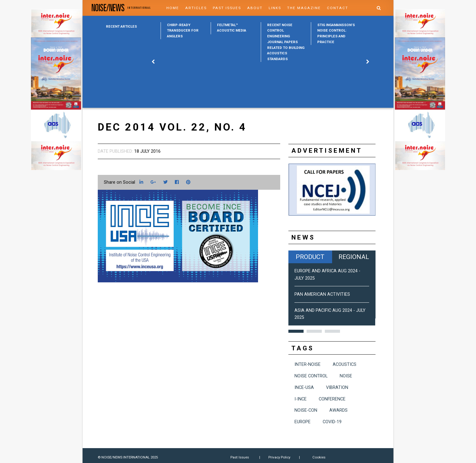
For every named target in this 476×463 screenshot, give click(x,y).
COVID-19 (332, 422)
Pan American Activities (322, 294)
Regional (354, 257)
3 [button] (332, 331)
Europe (303, 422)
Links (275, 8)
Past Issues (227, 8)
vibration (337, 388)
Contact (338, 8)
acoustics (345, 364)
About (255, 8)
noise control (311, 376)
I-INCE (301, 399)
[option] (186, 31)
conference (332, 399)
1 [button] (296, 331)
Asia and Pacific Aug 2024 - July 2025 (330, 314)
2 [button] (314, 331)
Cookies (319, 457)
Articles (196, 8)
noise (346, 376)
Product (310, 257)
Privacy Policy (279, 457)
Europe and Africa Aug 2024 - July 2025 (327, 274)
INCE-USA (304, 388)
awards (338, 410)
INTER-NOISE (308, 364)
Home (173, 8)
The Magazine (304, 8)
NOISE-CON (306, 410)
